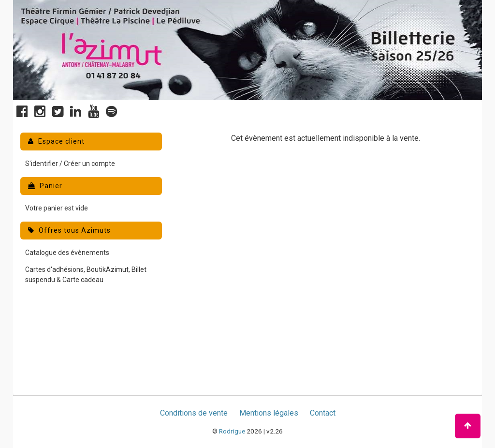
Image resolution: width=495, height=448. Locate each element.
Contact (323, 413)
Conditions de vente (194, 413)
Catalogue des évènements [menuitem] (67, 253)
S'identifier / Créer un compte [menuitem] (70, 164)
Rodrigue (232, 431)
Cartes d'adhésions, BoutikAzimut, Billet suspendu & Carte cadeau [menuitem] (86, 275)
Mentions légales (269, 413)
